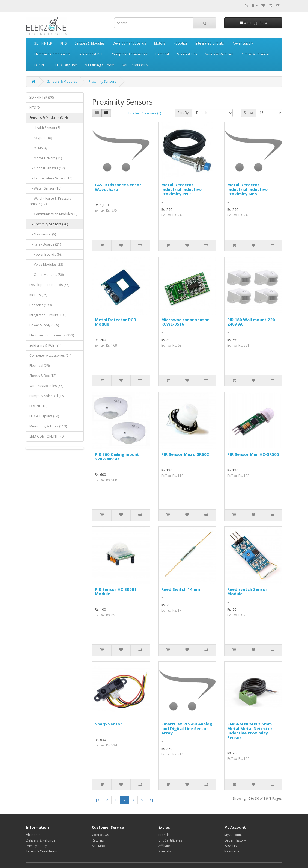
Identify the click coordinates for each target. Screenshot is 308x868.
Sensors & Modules (90, 43)
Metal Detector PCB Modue (116, 322)
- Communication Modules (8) (53, 214)
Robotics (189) (41, 305)
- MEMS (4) (38, 148)
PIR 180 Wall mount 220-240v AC (252, 322)
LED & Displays (65, 65)
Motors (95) (38, 295)
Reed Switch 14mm (181, 589)
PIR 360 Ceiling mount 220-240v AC (117, 457)
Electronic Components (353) (52, 335)
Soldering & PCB (91, 54)
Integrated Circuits (210, 43)
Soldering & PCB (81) (45, 345)
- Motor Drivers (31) (46, 158)
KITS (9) (35, 107)
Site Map (98, 846)
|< (97, 800)
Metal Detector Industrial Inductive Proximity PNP (181, 189)
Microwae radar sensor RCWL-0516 (185, 322)
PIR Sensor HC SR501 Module (116, 591)
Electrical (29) (40, 366)
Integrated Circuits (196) (48, 315)
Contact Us (100, 835)
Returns (98, 840)
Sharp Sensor (109, 724)
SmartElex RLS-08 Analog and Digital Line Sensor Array (187, 728)
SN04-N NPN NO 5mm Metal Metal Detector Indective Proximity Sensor (250, 731)
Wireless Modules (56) (46, 386)
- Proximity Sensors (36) (49, 224)
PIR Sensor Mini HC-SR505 (253, 454)
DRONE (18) (38, 406)
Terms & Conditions (41, 851)
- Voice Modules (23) (46, 265)
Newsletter (233, 851)
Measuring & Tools (99, 65)
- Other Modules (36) (47, 275)
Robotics (180, 43)
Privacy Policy (36, 846)
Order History (235, 840)
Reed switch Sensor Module (247, 591)
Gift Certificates (170, 840)
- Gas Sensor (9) (43, 234)
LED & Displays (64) (44, 416)
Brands (164, 835)
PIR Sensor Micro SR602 (185, 454)
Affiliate (164, 846)
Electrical (162, 54)
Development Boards (129, 43)
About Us (33, 835)
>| (152, 800)
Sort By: (183, 113)
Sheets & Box (187, 54)
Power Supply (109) (44, 325)
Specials (165, 851)
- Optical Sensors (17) (47, 168)
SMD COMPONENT (136, 65)
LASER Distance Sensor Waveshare (118, 187)
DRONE (40, 65)
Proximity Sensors (102, 82)
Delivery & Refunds (41, 840)
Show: (248, 113)
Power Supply (242, 43)
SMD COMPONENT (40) (47, 436)
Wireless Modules (219, 54)
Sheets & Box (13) (43, 376)
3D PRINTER (43, 43)
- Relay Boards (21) (45, 244)
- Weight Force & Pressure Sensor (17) (51, 201)
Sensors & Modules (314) (49, 118)
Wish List (231, 846)
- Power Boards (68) (46, 254)
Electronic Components (52, 54)
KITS (63, 43)
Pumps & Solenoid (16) (47, 396)
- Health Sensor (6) (45, 128)
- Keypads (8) (41, 138)
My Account (233, 835)
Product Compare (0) (145, 113)
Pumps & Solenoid (255, 54)
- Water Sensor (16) (45, 188)
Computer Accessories (129, 54)
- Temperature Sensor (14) (51, 178)
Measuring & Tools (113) (48, 426)
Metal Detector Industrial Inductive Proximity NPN (247, 189)
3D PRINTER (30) (42, 97)
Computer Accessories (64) (50, 355)
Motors (160, 43)
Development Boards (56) (49, 285)
